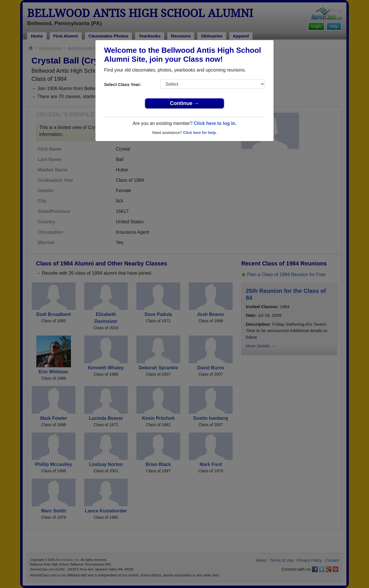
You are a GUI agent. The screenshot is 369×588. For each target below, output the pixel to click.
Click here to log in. (215, 123)
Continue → (185, 103)
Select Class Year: (123, 84)
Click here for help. (200, 133)
